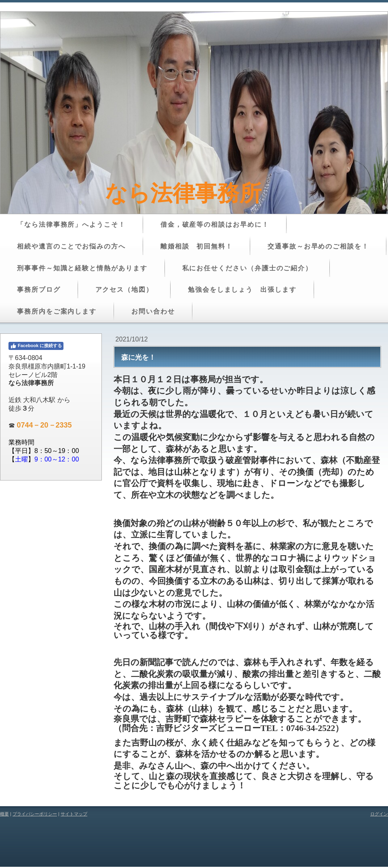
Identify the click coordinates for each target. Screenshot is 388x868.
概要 (4, 814)
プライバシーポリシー (35, 814)
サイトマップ (74, 814)
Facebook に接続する (36, 346)
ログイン (379, 814)
